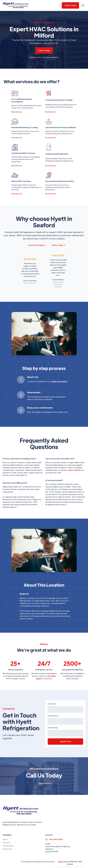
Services (6, 843)
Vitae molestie (74, 470)
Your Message (53, 728)
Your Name (52, 704)
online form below (59, 381)
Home (5, 839)
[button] (83, 5)
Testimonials (8, 846)
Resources (7, 849)
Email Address (53, 716)
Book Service (17, 112)
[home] (16, 5)
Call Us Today (44, 50)
